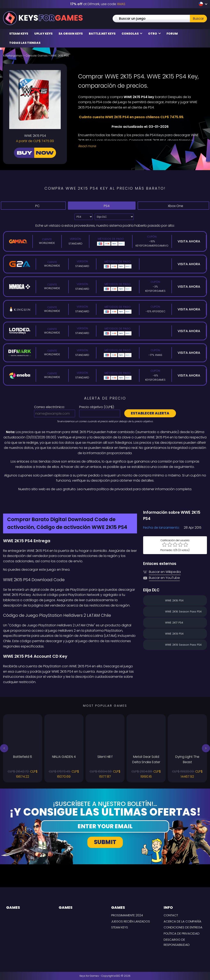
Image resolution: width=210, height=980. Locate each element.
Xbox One (173, 206)
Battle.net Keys (102, 34)
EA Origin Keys (71, 34)
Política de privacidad (182, 933)
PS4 (102, 205)
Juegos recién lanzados (131, 921)
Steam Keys (19, 34)
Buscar (198, 19)
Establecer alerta (150, 413)
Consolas (132, 34)
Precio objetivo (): (97, 407)
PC (33, 205)
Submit (105, 842)
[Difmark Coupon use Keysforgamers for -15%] (105, 500)
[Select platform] (84, 217)
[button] (4, 748)
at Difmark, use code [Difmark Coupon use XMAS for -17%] (98, 4)
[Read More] (140, 146)
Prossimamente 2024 (127, 915)
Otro (154, 34)
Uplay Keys (43, 34)
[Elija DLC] (114, 217)
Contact (171, 915)
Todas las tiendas (25, 43)
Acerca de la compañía (183, 921)
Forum (172, 34)
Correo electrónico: (49, 407)
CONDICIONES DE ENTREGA (183, 927)
